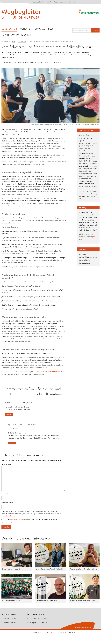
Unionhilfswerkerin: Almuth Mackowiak (50, 569)
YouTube (44, 618)
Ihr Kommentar (7, 464)
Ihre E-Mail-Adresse (8, 503)
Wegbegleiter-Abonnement (41, 2)
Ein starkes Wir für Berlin (11, 601)
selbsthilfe (84, 254)
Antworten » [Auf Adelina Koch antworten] (12, 443)
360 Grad (40, 29)
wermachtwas (85, 263)
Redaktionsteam (60, 2)
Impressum (37, 632)
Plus (51, 29)
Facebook (33, 618)
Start (13, 42)
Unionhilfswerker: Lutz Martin (46, 601)
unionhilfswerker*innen (88, 257)
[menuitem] (9, 29)
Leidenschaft (9, 29)
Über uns (72, 2)
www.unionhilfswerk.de (83, 627)
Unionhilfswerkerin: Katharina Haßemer (84, 569)
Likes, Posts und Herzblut (11, 569)
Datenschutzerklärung (8, 516)
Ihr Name (5, 494)
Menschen (26, 29)
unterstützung (85, 260)
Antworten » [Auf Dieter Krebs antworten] (9, 414)
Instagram (33, 623)
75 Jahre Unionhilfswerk (16, 35)
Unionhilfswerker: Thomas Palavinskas (83, 601)
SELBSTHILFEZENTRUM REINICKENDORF (46, 372)
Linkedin (44, 623)
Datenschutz (48, 632)
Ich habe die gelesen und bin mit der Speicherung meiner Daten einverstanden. (29, 521)
